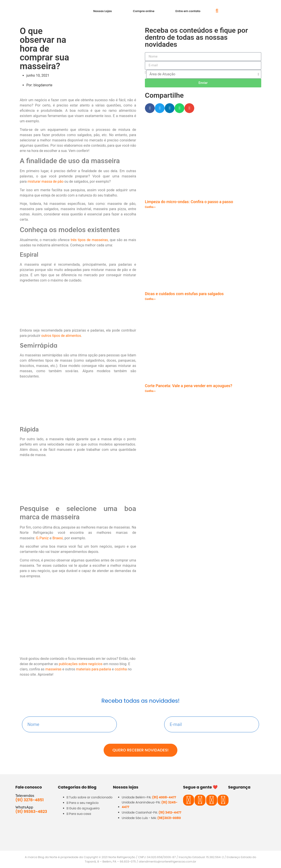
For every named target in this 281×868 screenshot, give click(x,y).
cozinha (121, 669)
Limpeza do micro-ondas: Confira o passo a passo (189, 202)
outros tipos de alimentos (61, 336)
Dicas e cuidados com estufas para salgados (184, 294)
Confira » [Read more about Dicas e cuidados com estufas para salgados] (150, 299)
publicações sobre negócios (81, 664)
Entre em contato (188, 11)
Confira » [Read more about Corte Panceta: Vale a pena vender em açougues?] (150, 391)
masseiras (53, 669)
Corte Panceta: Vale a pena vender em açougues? (189, 386)
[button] (217, 11)
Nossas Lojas (103, 11)
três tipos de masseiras (89, 240)
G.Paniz (42, 538)
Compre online (144, 11)
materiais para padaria (93, 669)
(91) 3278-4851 (30, 800)
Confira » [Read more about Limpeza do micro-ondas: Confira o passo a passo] (150, 207)
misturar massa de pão (45, 181)
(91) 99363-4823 (31, 811)
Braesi (58, 538)
